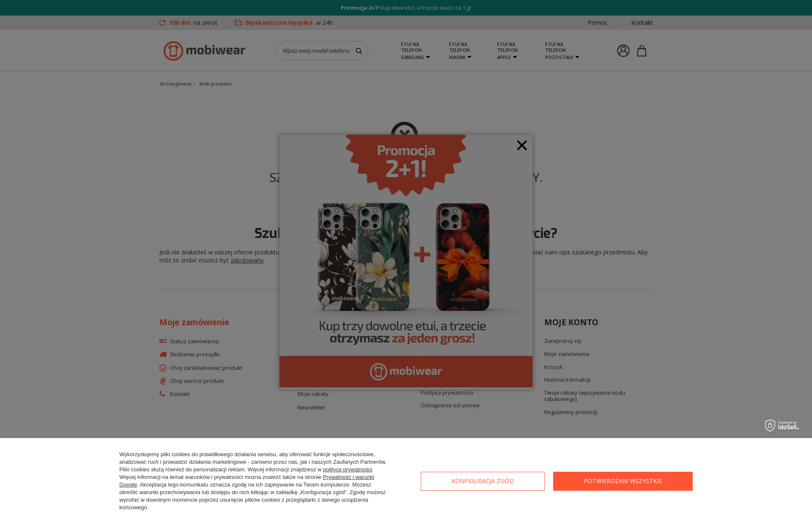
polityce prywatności (347, 469)
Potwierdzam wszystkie (623, 481)
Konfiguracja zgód (483, 481)
